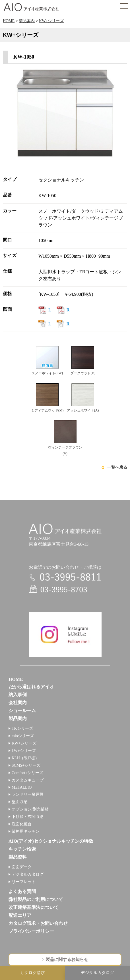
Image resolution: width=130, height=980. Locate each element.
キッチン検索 (22, 849)
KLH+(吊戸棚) (24, 758)
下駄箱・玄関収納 (28, 817)
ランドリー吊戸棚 (28, 794)
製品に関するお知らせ (67, 960)
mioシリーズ (23, 736)
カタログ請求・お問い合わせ (38, 923)
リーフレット (24, 882)
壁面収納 (20, 802)
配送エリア (20, 915)
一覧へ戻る (117, 467)
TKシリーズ (22, 728)
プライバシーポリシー (31, 931)
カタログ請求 (32, 973)
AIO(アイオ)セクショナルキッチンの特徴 (51, 841)
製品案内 (27, 21)
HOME (9, 21)
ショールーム (22, 711)
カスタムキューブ (28, 780)
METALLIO (22, 787)
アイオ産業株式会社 (31, 7)
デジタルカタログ (28, 874)
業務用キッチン (26, 831)
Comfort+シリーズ (27, 773)
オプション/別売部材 (30, 809)
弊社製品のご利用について (36, 899)
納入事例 (18, 695)
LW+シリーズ (24, 751)
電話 (65, 577)
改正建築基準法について (34, 907)
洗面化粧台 (22, 824)
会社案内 (18, 703)
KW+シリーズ (51, 21)
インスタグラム (65, 634)
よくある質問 (22, 891)
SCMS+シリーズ (26, 765)
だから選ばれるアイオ (31, 687)
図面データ (22, 867)
